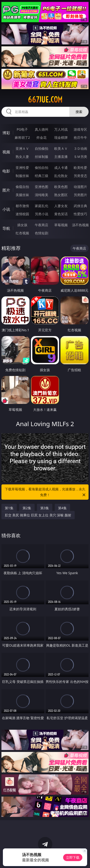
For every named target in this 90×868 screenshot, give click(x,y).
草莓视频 (61, 225)
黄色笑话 (61, 214)
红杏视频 (22, 233)
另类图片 (80, 195)
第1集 (9, 508)
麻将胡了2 (22, 137)
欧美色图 (61, 187)
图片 (6, 190)
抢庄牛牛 (80, 137)
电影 (6, 171)
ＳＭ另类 (80, 157)
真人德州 (42, 129)
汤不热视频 (80, 225)
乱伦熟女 (61, 176)
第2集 (27, 508)
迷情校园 (22, 214)
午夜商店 (42, 225)
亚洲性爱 (22, 168)
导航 (6, 228)
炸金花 (42, 137)
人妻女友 (61, 206)
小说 (6, 209)
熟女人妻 (22, 157)
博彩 (6, 133)
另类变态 (80, 176)
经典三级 (42, 176)
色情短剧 (42, 233)
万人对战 (61, 129)
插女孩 (22, 225)
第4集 (62, 508)
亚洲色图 (42, 187)
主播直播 (61, 157)
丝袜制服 (42, 157)
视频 (6, 152)
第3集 (45, 508)
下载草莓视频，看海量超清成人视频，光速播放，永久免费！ (46, 492)
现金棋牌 (61, 137)
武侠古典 (80, 206)
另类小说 (42, 214)
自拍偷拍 (42, 148)
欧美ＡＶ (61, 148)
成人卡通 (61, 168)
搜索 (79, 112)
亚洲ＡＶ (22, 148)
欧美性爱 (80, 168)
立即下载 (73, 857)
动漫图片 (80, 187)
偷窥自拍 (22, 187)
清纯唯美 (42, 195)
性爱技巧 (80, 214)
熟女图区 (61, 195)
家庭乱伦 (42, 206)
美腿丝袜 (22, 195)
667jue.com (45, 100)
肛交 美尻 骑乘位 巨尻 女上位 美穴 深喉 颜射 (38, 515)
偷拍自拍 (42, 168)
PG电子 (22, 129)
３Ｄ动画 (80, 148)
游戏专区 (80, 129)
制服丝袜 (22, 176)
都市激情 (22, 206)
